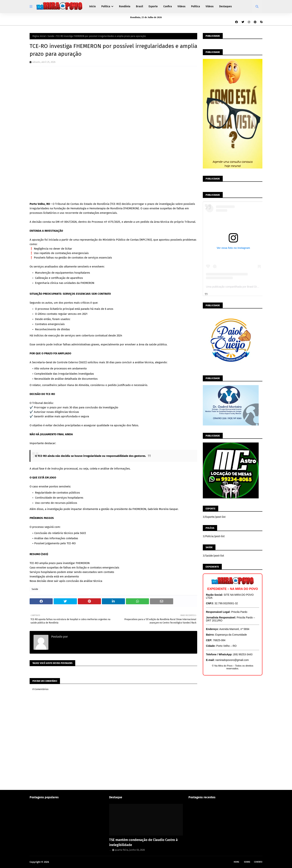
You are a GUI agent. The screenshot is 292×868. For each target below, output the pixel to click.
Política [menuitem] (106, 6)
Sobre (247, 862)
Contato (258, 862)
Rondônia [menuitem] (125, 6)
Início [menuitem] (92, 6)
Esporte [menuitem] (153, 6)
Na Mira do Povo (59, 862)
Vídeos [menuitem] (181, 6)
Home (237, 862)
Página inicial (39, 36)
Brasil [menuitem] (139, 6)
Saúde (51, 36)
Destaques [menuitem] (226, 6)
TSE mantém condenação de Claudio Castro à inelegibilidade (143, 842)
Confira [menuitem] (168, 6)
